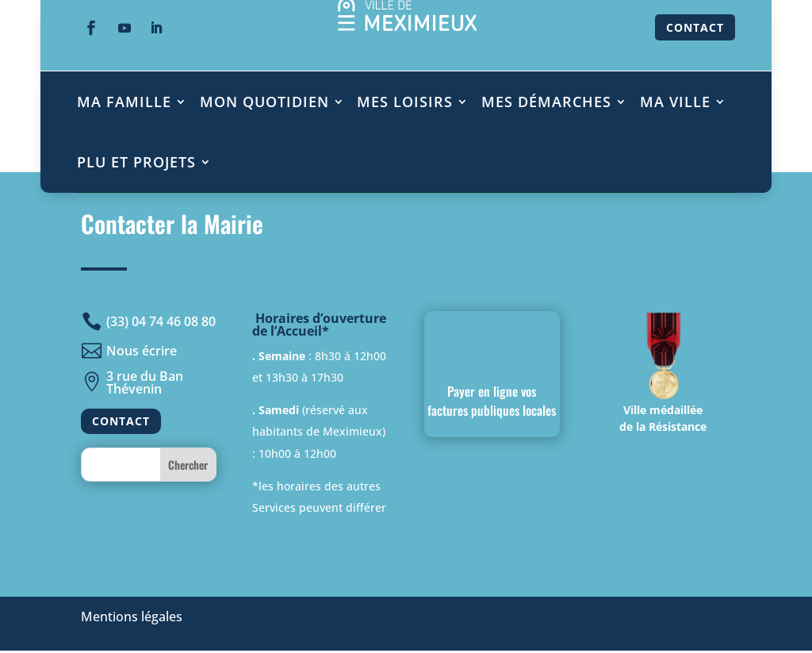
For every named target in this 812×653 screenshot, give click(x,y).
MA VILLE (675, 102)
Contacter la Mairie (172, 223)
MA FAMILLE (124, 102)
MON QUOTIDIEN (264, 102)
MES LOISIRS (405, 102)
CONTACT (695, 27)
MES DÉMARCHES (546, 102)
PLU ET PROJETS (136, 162)
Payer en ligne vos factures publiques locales (492, 401)
